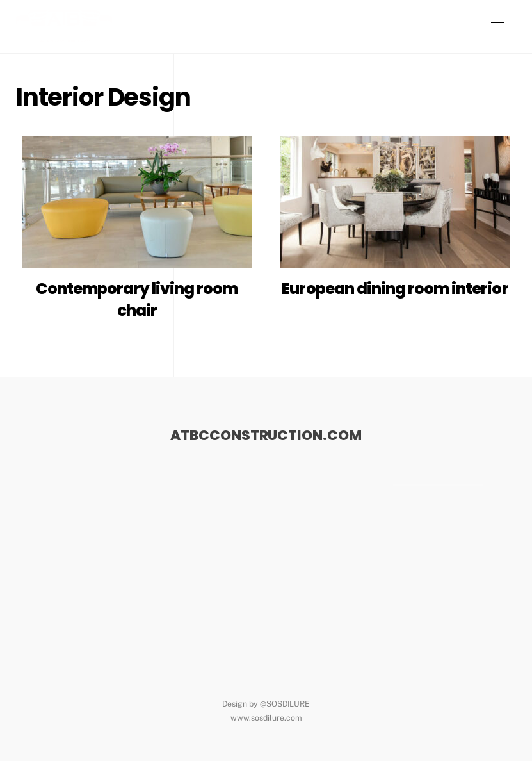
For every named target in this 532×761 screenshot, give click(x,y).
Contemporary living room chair (137, 299)
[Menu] (495, 17)
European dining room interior (395, 289)
